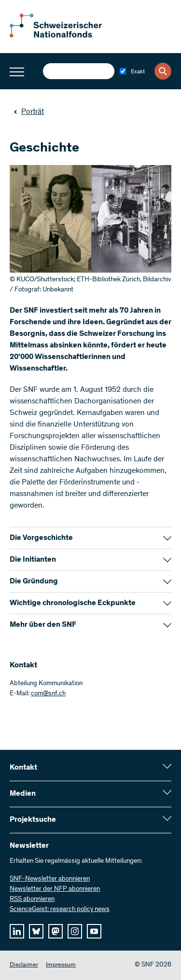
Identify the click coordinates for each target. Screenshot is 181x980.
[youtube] (94, 931)
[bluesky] (36, 931)
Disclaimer (24, 965)
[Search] (163, 71)
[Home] (63, 36)
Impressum (61, 965)
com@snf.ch (48, 694)
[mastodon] (56, 931)
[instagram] (75, 931)
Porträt (29, 112)
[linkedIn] (17, 931)
